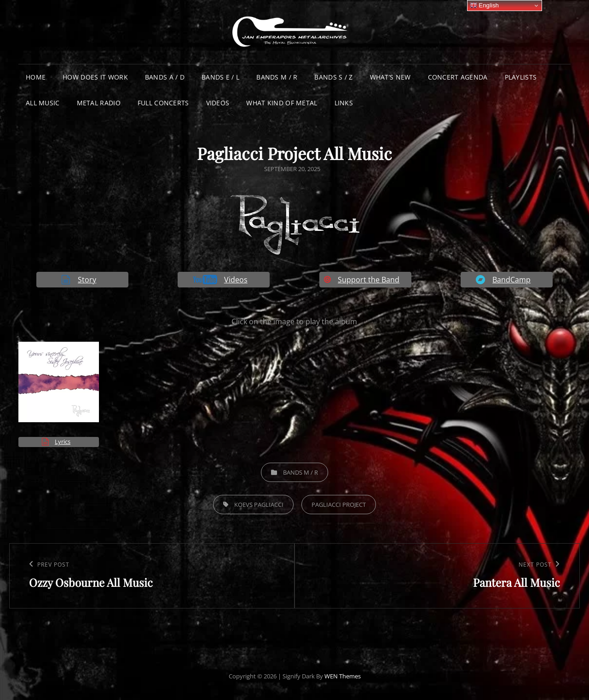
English (484, 6)
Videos (218, 103)
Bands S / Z (333, 77)
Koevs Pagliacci (259, 505)
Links (344, 103)
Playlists (521, 77)
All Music (43, 103)
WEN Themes (343, 676)
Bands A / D (165, 77)
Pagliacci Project (339, 505)
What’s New (390, 77)
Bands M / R (277, 77)
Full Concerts (163, 103)
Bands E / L (220, 77)
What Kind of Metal (282, 103)
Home (36, 77)
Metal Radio (99, 103)
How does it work (95, 77)
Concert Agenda (458, 77)
